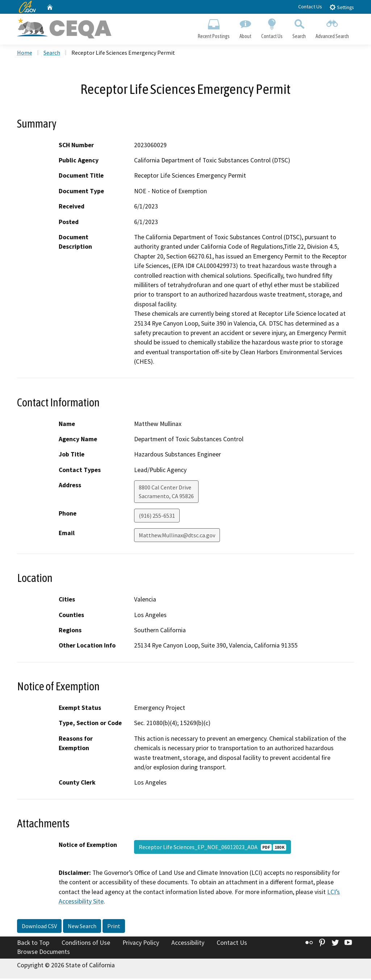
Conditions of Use (86, 944)
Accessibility (188, 944)
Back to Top (33, 944)
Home (25, 54)
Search (299, 28)
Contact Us (310, 7)
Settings (341, 7)
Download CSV (39, 927)
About (245, 28)
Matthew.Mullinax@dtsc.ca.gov (177, 537)
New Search (82, 927)
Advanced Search (332, 28)
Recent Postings (214, 28)
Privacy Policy (141, 944)
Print (114, 927)
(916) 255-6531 (157, 517)
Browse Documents (43, 953)
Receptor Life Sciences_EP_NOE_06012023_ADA (212, 848)
